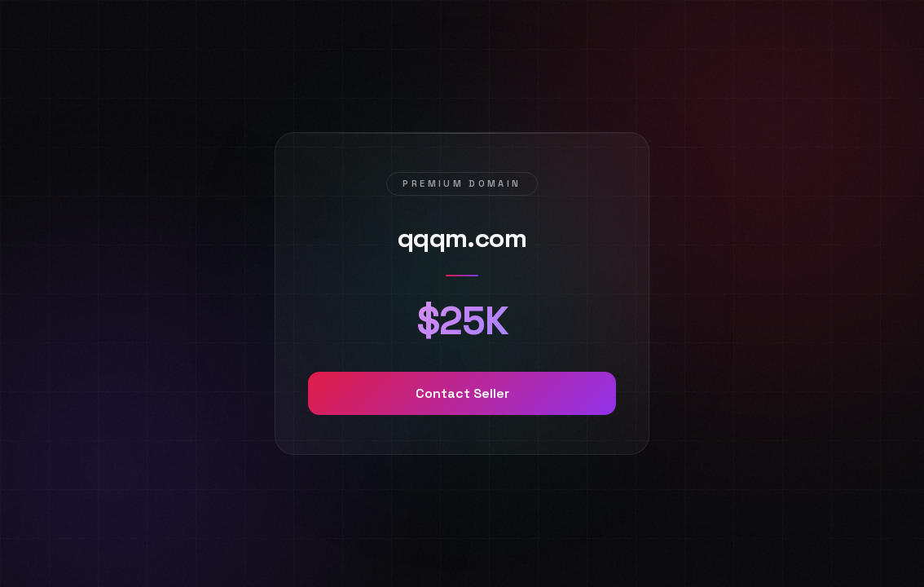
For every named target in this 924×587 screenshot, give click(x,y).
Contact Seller (462, 393)
